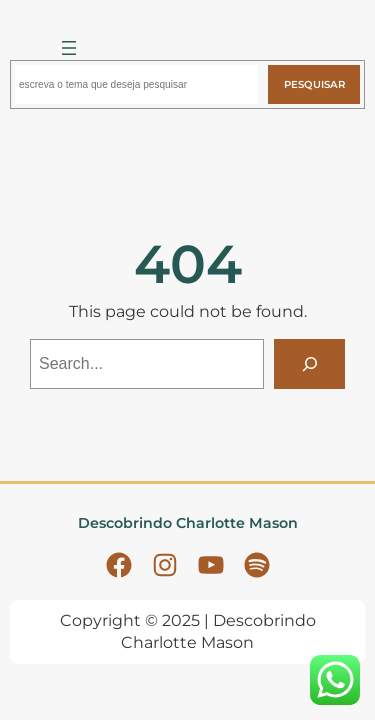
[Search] (309, 363)
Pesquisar (314, 84)
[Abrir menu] (69, 48)
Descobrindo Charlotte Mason (188, 523)
